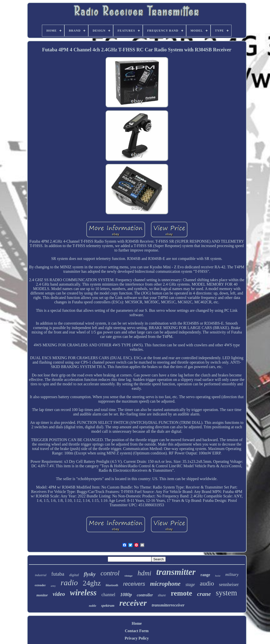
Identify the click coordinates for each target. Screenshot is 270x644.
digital (74, 575)
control (110, 573)
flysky (90, 574)
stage (190, 585)
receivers (134, 584)
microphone (165, 584)
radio (69, 583)
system (226, 593)
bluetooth (112, 585)
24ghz (92, 583)
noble (93, 606)
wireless (83, 593)
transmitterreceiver (168, 605)
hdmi (144, 573)
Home (137, 623)
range (205, 575)
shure (162, 595)
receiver (133, 603)
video (59, 594)
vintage (129, 576)
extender (40, 585)
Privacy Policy (137, 638)
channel (108, 595)
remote (181, 593)
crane (204, 594)
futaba (58, 574)
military (232, 575)
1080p (126, 595)
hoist (218, 576)
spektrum (108, 606)
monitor (42, 595)
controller (145, 595)
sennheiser (229, 584)
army (53, 586)
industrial (41, 575)
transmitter (176, 572)
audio (207, 583)
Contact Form (137, 631)
